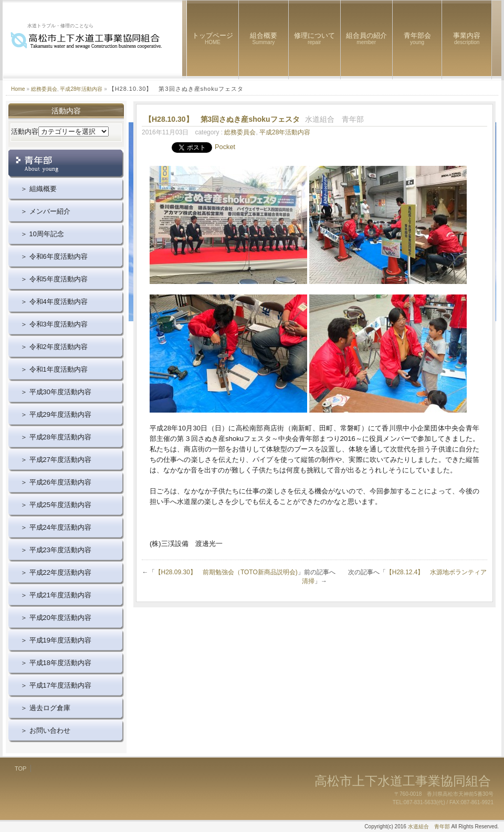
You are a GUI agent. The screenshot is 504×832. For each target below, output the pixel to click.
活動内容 (25, 131)
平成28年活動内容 (81, 89)
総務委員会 (44, 89)
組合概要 (264, 38)
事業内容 (467, 38)
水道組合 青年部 (429, 826)
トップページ (213, 38)
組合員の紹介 (366, 38)
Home (18, 89)
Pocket (225, 147)
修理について (314, 38)
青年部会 (417, 38)
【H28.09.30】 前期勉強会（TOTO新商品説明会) (226, 572)
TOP (20, 768)
